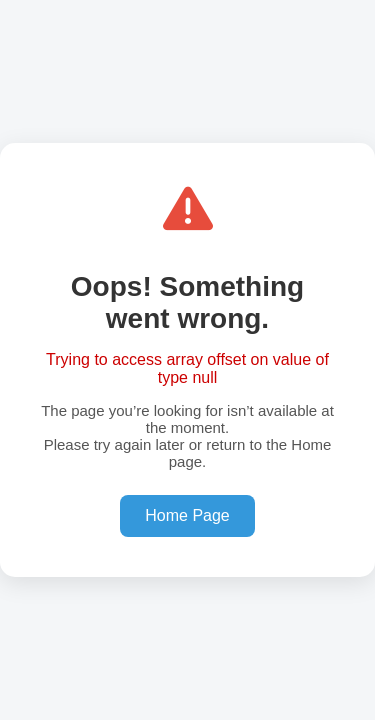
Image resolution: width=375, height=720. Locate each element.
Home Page (187, 515)
